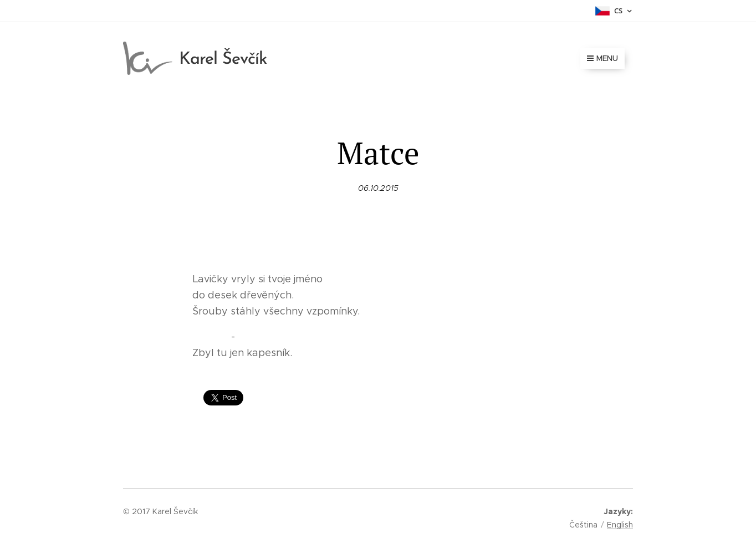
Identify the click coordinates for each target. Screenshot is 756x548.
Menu (602, 58)
